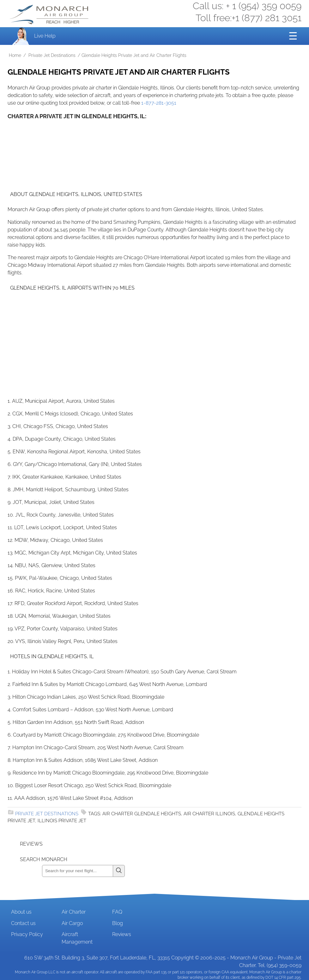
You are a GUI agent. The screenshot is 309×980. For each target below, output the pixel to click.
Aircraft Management (77, 938)
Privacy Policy (27, 934)
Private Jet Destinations (52, 55)
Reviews (122, 934)
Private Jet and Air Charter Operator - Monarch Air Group (50, 15)
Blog (118, 923)
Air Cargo (72, 923)
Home (15, 55)
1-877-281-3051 (159, 103)
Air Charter (74, 912)
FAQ (117, 912)
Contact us (23, 923)
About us (21, 912)
